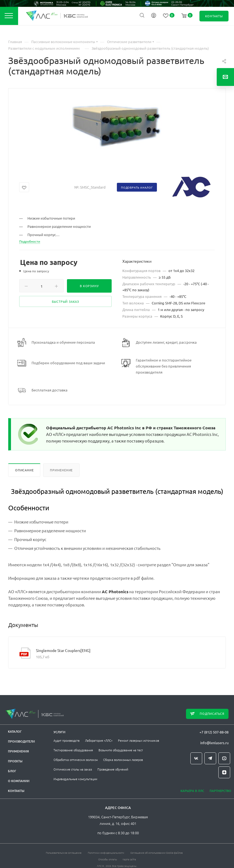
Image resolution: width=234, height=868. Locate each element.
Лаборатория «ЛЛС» (99, 740)
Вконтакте (196, 758)
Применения (18, 751)
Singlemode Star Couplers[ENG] (63, 650)
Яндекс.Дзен (224, 772)
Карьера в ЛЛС (192, 791)
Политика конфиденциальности (106, 852)
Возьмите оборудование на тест (121, 750)
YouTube (224, 758)
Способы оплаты (108, 859)
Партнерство (220, 791)
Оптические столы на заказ (73, 769)
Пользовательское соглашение (64, 852)
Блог (12, 771)
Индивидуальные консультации (75, 779)
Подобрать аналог (137, 187)
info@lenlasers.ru (214, 743)
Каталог (15, 731)
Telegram (210, 758)
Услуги (59, 732)
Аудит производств (67, 740)
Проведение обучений (113, 769)
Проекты (15, 761)
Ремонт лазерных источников (139, 740)
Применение (61, 470)
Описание (24, 470)
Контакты (16, 791)
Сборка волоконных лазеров (123, 760)
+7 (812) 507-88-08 (214, 732)
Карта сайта (129, 859)
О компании (19, 781)
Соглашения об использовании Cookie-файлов (157, 852)
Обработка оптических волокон (76, 760)
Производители (21, 741)
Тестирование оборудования (73, 750)
